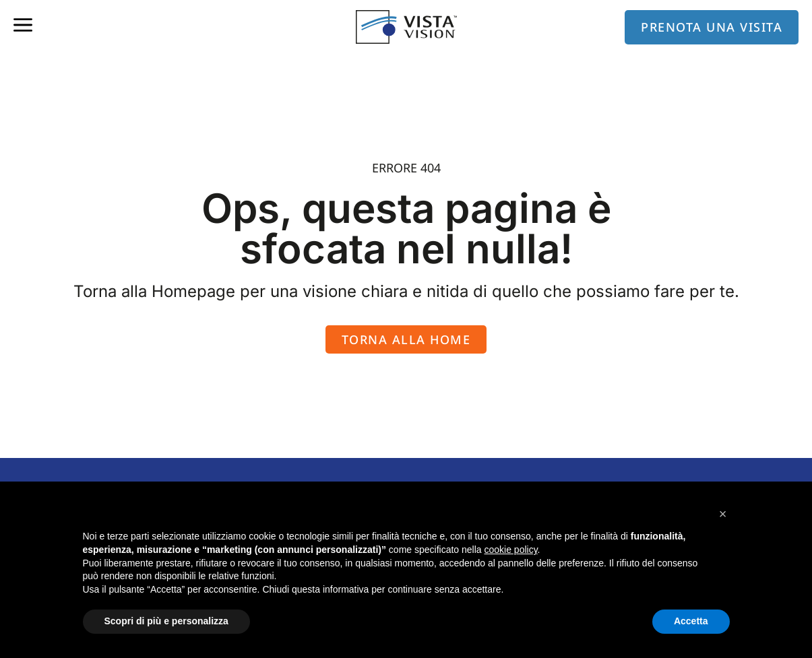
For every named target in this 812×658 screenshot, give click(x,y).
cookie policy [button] (510, 550)
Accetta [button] (691, 621)
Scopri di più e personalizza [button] (166, 621)
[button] (723, 514)
